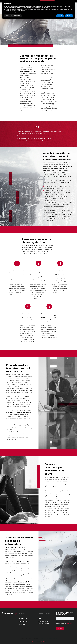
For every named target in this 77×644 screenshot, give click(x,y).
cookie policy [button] (45, 8)
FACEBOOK (49, 638)
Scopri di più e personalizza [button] (13, 16)
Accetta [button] (69, 16)
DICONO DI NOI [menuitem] (24, 622)
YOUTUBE (55, 638)
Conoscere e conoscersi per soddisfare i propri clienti (35, 138)
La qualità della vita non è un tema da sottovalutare (34, 141)
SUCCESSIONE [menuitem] (23, 619)
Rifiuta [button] (60, 16)
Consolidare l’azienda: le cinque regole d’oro (32, 133)
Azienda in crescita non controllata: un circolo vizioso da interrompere (40, 131)
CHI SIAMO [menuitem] (22, 624)
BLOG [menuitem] (39, 619)
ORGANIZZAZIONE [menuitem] (24, 616)
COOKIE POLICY (43, 642)
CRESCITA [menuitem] (22, 613)
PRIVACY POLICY (34, 642)
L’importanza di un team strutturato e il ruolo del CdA (35, 136)
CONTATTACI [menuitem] (41, 616)
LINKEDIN (42, 638)
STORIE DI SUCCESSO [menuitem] (44, 613)
